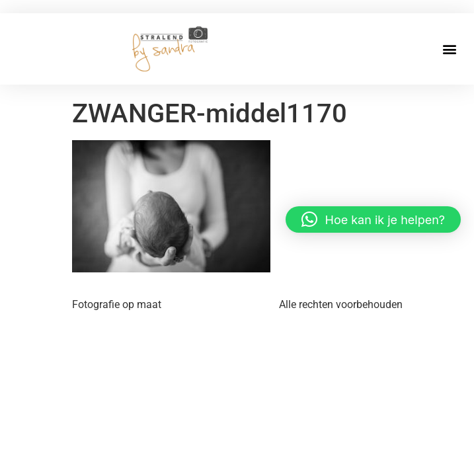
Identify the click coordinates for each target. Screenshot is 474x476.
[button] (450, 49)
